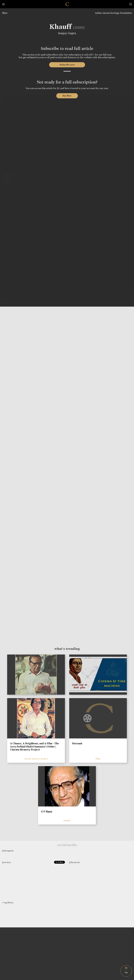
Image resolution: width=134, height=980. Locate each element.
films (5, 13)
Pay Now (67, 96)
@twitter (7, 862)
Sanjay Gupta (66, 33)
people (67, 820)
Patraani (77, 743)
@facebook (74, 862)
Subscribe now (67, 65)
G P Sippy (47, 811)
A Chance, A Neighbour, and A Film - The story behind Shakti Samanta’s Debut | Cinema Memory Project (35, 747)
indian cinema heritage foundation (114, 13)
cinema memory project (36, 759)
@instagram (8, 851)
